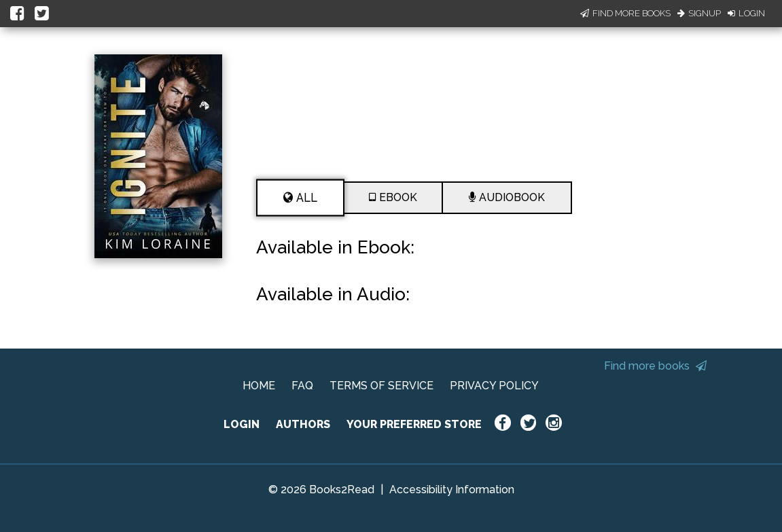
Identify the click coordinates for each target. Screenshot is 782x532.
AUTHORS (303, 424)
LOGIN (242, 424)
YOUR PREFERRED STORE (414, 424)
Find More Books (625, 13)
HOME (259, 386)
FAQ (302, 386)
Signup (699, 13)
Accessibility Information (452, 490)
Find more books (655, 366)
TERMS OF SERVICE (381, 386)
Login (746, 13)
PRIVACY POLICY (494, 386)
